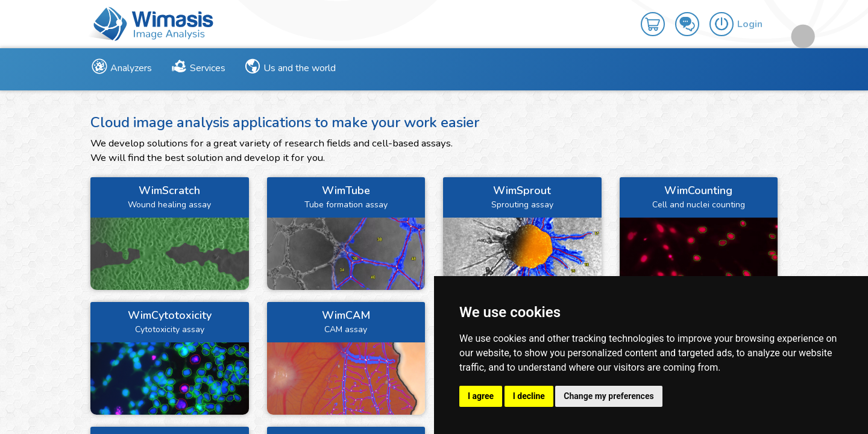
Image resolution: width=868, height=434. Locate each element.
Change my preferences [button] (609, 396)
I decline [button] (529, 396)
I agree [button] (481, 396)
